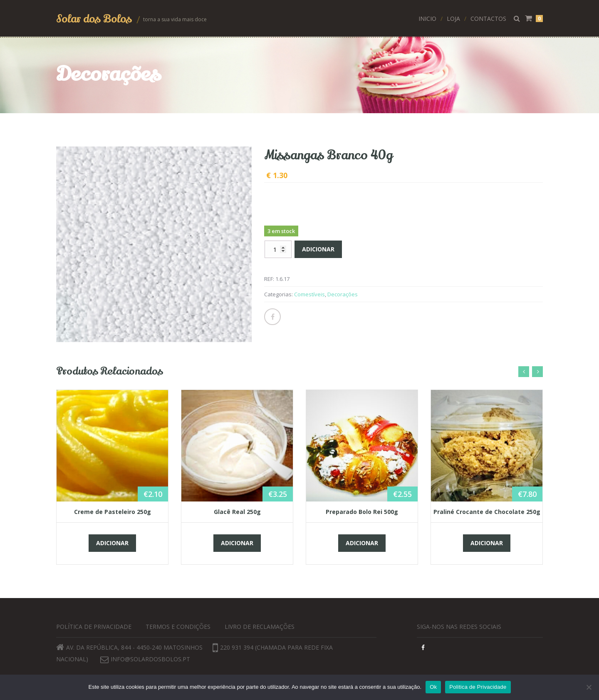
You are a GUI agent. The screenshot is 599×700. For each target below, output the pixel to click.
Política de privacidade (94, 627)
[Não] (589, 687)
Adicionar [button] (112, 543)
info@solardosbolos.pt (150, 659)
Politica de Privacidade (478, 687)
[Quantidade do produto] (278, 249)
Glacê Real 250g (237, 512)
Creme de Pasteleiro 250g (113, 512)
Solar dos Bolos (95, 19)
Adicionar (318, 249)
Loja (453, 19)
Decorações (343, 294)
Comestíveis (309, 294)
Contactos (488, 19)
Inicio (427, 19)
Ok (433, 687)
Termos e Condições (178, 627)
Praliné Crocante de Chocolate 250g (487, 512)
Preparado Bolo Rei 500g (362, 512)
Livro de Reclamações (260, 627)
